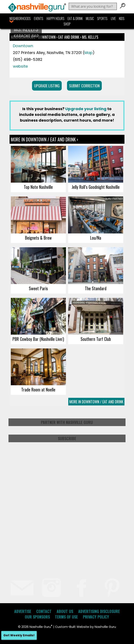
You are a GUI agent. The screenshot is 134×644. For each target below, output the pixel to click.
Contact (44, 611)
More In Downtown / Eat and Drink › (44, 139)
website (20, 66)
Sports (102, 18)
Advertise (23, 611)
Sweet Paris (38, 288)
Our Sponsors (37, 617)
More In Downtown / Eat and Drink (96, 402)
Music (90, 18)
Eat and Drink (69, 37)
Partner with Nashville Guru (67, 422)
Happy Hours (56, 18)
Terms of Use (66, 617)
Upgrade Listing (47, 86)
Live (113, 18)
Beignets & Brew (38, 238)
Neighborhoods (20, 18)
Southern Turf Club (96, 339)
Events (39, 18)
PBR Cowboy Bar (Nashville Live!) (38, 339)
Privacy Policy (96, 617)
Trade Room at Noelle (38, 390)
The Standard (96, 288)
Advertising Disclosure (99, 611)
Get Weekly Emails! (19, 635)
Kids (122, 18)
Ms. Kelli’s (90, 37)
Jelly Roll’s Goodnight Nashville (96, 187)
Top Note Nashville (38, 187)
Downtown (47, 37)
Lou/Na (96, 238)
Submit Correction (84, 86)
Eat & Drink (75, 18)
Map (89, 53)
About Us (65, 611)
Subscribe (67, 438)
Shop (67, 24)
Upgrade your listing (86, 109)
